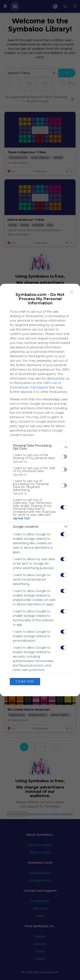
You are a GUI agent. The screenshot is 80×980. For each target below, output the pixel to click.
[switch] (64, 456)
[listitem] (40, 447)
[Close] (72, 292)
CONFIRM (25, 681)
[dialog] (40, 490)
